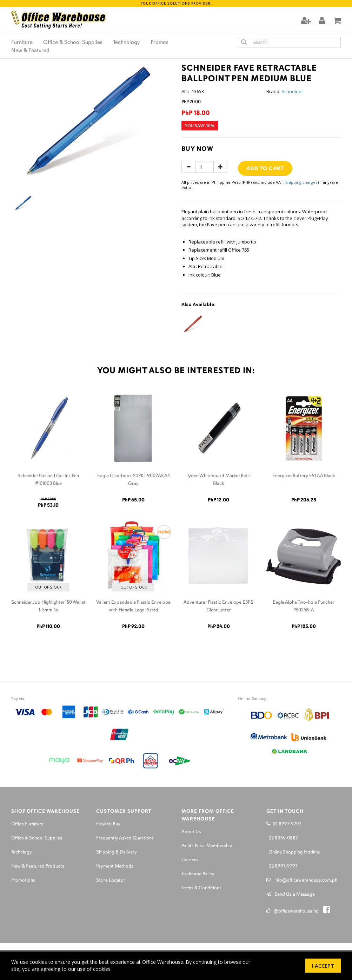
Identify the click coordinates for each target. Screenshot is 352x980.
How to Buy (108, 824)
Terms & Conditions (201, 888)
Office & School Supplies (73, 43)
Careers (190, 860)
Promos (160, 43)
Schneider (292, 91)
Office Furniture (27, 824)
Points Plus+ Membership (207, 846)
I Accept (323, 966)
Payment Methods (115, 866)
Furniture (22, 43)
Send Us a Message (291, 894)
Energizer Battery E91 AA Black (304, 476)
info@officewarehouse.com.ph (302, 880)
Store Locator (111, 880)
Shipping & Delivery (117, 852)
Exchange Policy (198, 874)
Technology (127, 43)
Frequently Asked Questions (125, 838)
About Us (191, 832)
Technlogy (22, 852)
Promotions (23, 880)
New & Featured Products (38, 866)
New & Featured (30, 51)
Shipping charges (301, 182)
